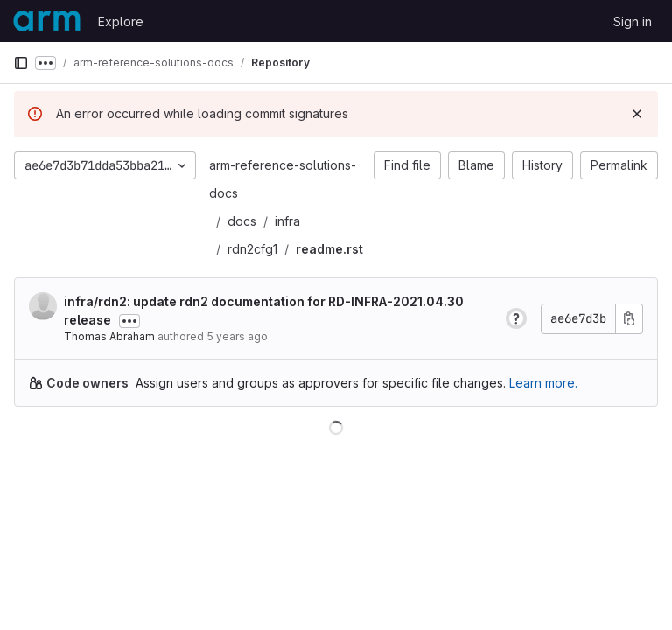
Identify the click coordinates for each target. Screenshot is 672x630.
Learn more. (543, 383)
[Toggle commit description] (129, 321)
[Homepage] (47, 21)
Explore (121, 21)
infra (287, 221)
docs (242, 221)
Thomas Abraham (109, 336)
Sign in (633, 21)
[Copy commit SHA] (629, 319)
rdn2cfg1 (252, 249)
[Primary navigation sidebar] (21, 63)
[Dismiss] (637, 114)
